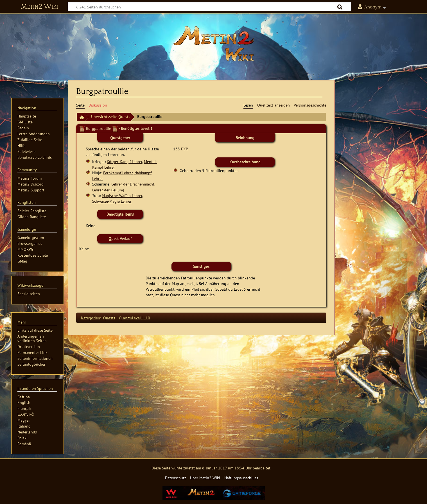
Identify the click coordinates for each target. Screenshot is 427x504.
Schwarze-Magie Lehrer (112, 201)
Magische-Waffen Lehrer (122, 196)
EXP (185, 149)
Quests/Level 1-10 (135, 318)
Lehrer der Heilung (108, 190)
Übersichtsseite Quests (111, 117)
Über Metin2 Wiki (205, 478)
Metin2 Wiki (39, 7)
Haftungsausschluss (241, 478)
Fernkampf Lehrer (118, 173)
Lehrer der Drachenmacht (133, 184)
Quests (109, 318)
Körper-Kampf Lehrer (125, 161)
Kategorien (91, 318)
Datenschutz (176, 478)
